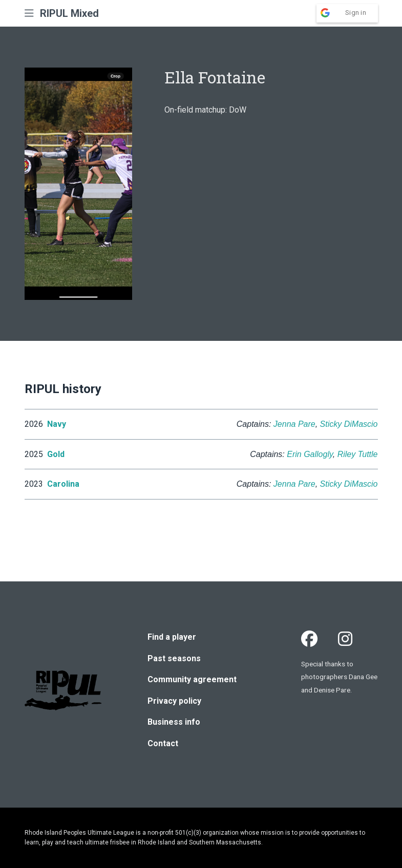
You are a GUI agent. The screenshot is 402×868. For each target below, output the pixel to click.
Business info (174, 722)
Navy (57, 424)
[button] (29, 13)
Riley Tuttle (358, 454)
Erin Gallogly (310, 454)
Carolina (63, 484)
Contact (163, 743)
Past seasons (174, 658)
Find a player (172, 637)
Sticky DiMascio (349, 424)
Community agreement (192, 679)
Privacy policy (174, 701)
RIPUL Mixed (69, 13)
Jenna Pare (294, 424)
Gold (56, 454)
